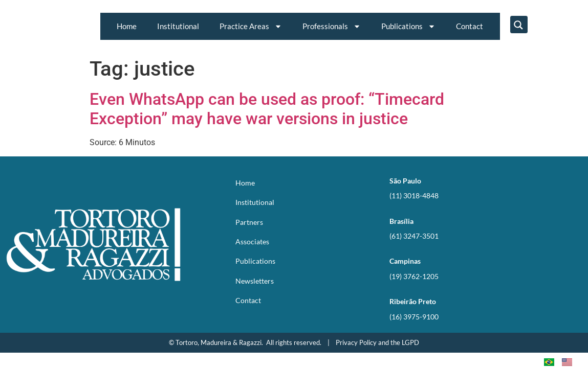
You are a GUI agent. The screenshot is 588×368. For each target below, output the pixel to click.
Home (127, 26)
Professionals (332, 26)
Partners (249, 222)
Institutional (178, 26)
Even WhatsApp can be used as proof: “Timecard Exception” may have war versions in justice (267, 109)
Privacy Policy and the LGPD (377, 342)
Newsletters (255, 281)
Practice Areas (251, 26)
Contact (470, 26)
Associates (252, 241)
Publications (408, 26)
